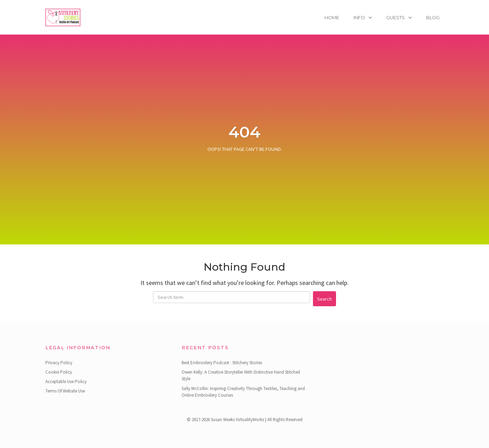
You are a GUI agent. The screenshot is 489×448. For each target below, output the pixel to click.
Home (332, 17)
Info (359, 17)
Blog (433, 17)
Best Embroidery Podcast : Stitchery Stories (222, 363)
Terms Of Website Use (65, 391)
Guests (396, 17)
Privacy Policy (59, 363)
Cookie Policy (59, 372)
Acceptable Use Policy (66, 381)
